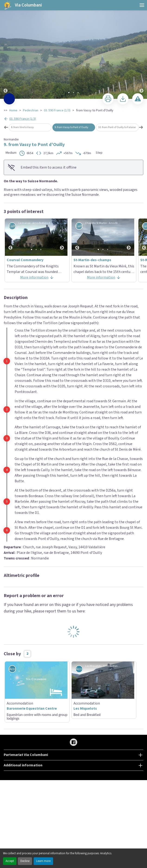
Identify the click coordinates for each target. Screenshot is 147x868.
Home (13, 110)
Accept (10, 861)
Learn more (43, 861)
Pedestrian (31, 110)
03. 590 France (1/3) (57, 110)
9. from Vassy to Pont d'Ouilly (71, 127)
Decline (25, 861)
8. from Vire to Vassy (22, 127)
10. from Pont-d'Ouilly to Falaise (117, 127)
